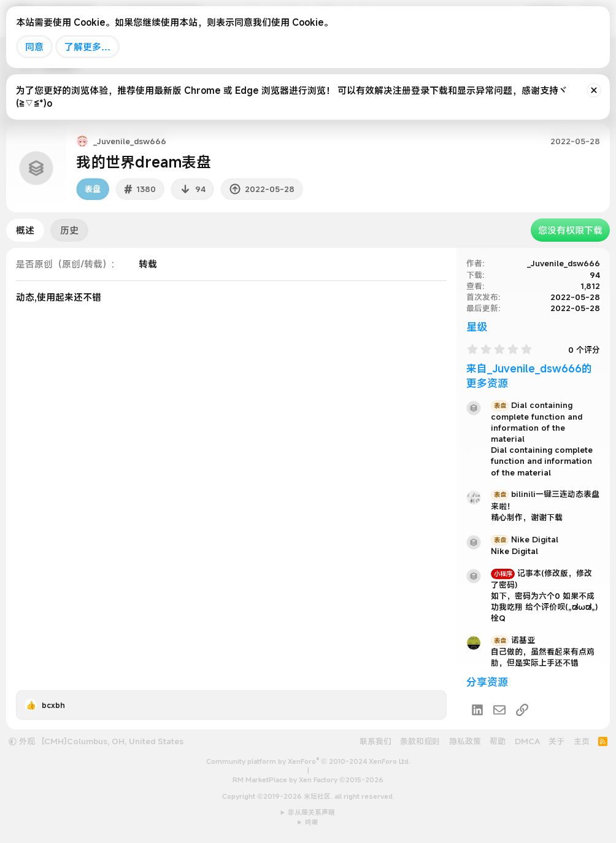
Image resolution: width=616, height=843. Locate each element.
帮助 (498, 741)
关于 (556, 741)
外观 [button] (22, 741)
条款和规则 (420, 741)
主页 (582, 741)
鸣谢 (312, 822)
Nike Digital (525, 539)
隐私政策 (465, 741)
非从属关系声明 (311, 812)
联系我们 (375, 741)
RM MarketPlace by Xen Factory (308, 780)
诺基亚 (513, 640)
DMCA (527, 741)
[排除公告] (594, 90)
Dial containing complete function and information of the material (537, 422)
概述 (25, 230)
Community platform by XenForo (308, 761)
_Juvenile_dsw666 (564, 263)
